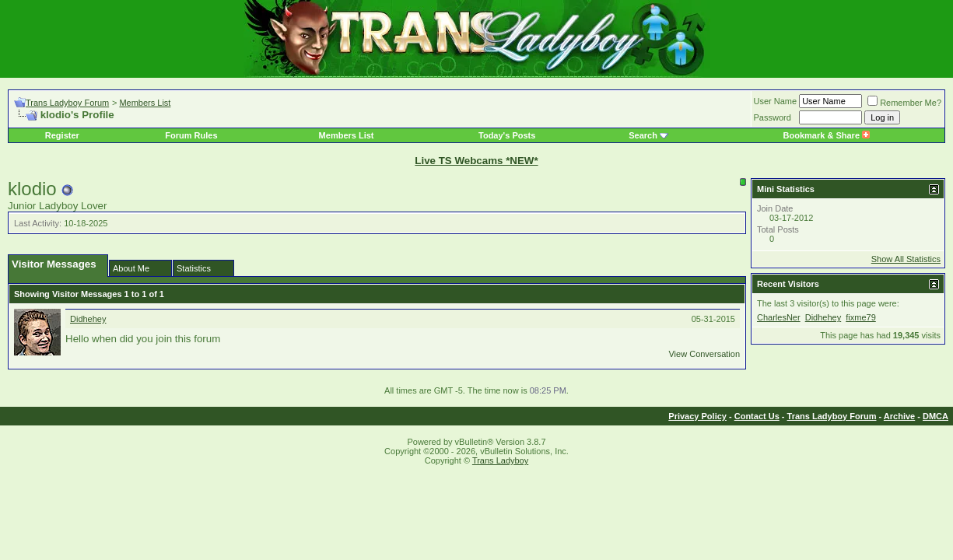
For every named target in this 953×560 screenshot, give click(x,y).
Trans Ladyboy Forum (67, 103)
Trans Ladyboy (500, 460)
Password (773, 117)
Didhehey (88, 319)
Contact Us (757, 416)
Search (643, 135)
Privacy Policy (697, 416)
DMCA (935, 416)
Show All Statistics (906, 259)
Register (62, 135)
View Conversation (704, 354)
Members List (145, 103)
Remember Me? (904, 103)
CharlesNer (779, 317)
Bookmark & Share (827, 135)
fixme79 (861, 317)
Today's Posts (507, 135)
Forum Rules (191, 135)
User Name (776, 101)
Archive (899, 416)
